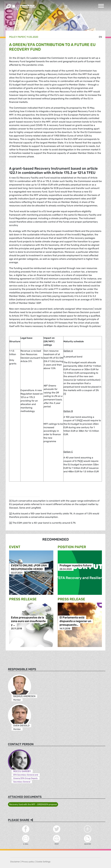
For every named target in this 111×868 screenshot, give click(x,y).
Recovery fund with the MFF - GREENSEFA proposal (33, 804)
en (100, 37)
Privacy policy (28, 862)
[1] (65, 394)
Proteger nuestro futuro (76, 565)
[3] (81, 461)
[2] (81, 420)
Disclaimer (15, 862)
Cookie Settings (43, 862)
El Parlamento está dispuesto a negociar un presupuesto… (75, 621)
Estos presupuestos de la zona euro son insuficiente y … (28, 621)
